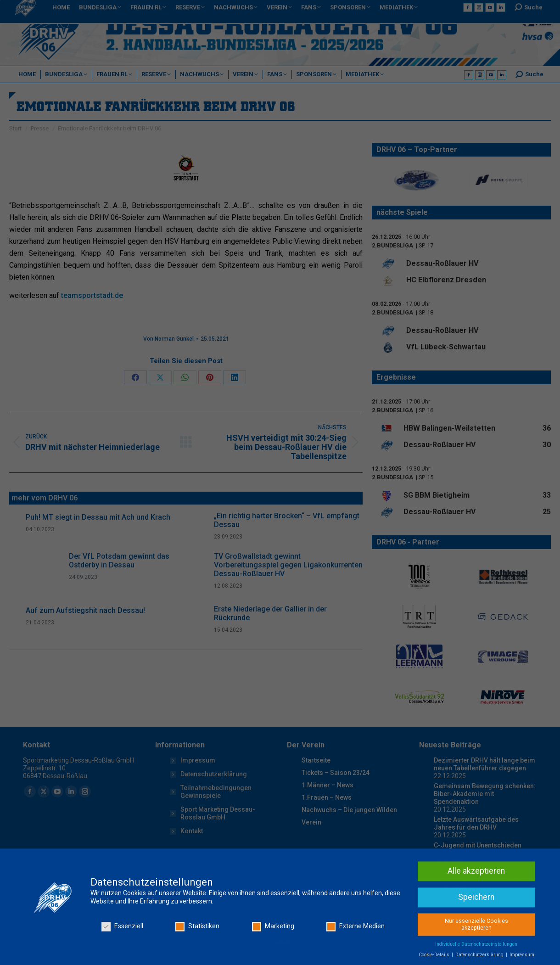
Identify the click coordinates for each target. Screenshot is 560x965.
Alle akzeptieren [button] (476, 944)
